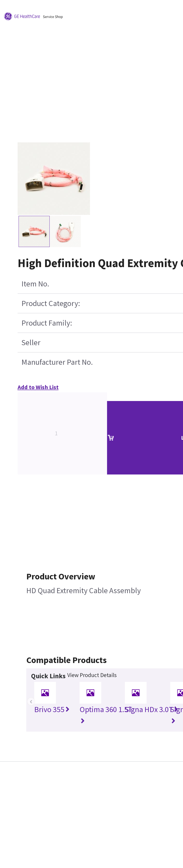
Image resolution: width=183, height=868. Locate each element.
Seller (31, 343)
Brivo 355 (52, 709)
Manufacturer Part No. (57, 362)
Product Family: (47, 323)
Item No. (35, 284)
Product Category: (51, 303)
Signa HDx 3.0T (151, 709)
